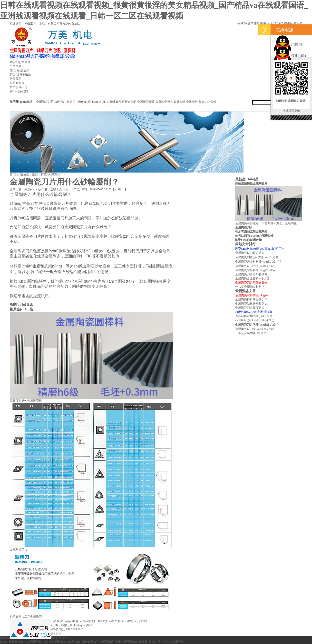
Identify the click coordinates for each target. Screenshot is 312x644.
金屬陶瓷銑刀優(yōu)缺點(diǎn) (255, 329)
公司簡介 (16, 66)
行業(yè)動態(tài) (20, 75)
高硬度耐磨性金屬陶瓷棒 (26, 401)
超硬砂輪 (180, 102)
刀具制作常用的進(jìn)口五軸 (254, 316)
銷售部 (288, 45)
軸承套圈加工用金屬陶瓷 (26, 617)
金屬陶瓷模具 (164, 102)
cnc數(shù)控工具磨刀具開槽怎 (255, 320)
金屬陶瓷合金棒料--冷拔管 (252, 278)
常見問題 (16, 79)
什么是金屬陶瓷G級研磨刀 (252, 333)
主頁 (35, 174)
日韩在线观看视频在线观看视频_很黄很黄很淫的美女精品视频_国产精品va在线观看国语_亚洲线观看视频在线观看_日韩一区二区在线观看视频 (92, 642)
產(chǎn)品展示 (19, 71)
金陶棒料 (192, 102)
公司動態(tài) (18, 83)
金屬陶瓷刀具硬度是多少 (251, 308)
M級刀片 (60, 102)
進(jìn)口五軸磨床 (110, 102)
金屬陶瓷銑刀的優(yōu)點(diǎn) (255, 266)
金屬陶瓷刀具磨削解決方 (251, 274)
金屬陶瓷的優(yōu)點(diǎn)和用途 (257, 257)
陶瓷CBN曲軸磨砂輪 (249, 240)
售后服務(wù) (18, 87)
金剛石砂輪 (93, 266)
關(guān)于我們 (273, 23)
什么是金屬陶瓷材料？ (250, 287)
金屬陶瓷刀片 (45, 102)
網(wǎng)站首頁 (20, 62)
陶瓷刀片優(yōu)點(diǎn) (82, 102)
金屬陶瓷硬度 (146, 102)
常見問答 (256, 23)
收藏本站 (243, 23)
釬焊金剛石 (129, 102)
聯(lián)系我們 (293, 23)
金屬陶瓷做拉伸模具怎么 (251, 304)
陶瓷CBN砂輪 (208, 102)
